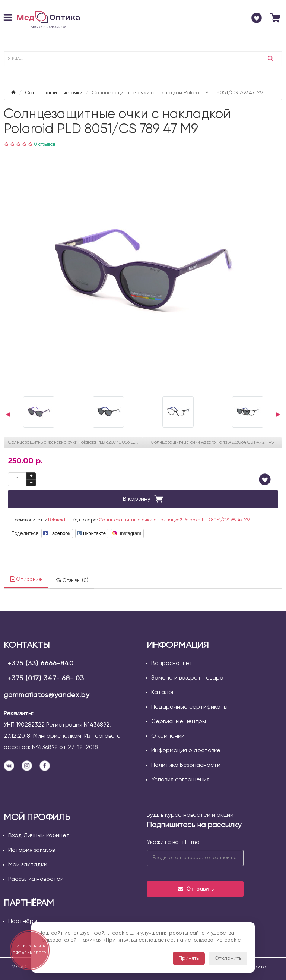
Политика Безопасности (186, 765)
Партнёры (23, 921)
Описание (26, 579)
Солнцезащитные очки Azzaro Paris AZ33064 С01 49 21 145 (212, 442)
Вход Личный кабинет (39, 836)
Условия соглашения (180, 780)
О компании (168, 736)
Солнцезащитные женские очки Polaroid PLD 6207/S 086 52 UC (76, 442)
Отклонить (228, 958)
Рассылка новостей (36, 879)
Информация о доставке (186, 751)
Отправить (195, 889)
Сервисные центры (179, 722)
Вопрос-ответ (172, 664)
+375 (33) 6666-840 (41, 664)
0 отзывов (45, 144)
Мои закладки (28, 865)
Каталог (163, 693)
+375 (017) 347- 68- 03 (46, 678)
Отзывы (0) (72, 580)
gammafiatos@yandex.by (47, 695)
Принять (189, 958)
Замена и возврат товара (187, 678)
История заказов (31, 850)
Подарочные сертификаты (189, 707)
